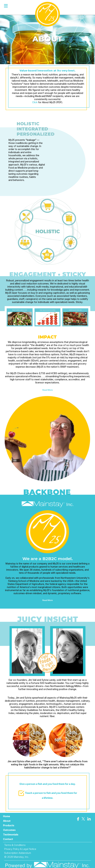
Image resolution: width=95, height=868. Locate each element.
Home (7, 816)
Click (35, 102)
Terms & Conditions (15, 845)
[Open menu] (6, 6)
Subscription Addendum (18, 853)
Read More (48, 390)
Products (9, 825)
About (7, 821)
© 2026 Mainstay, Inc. (17, 857)
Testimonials (11, 835)
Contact (8, 839)
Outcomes (9, 830)
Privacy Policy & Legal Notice (20, 849)
